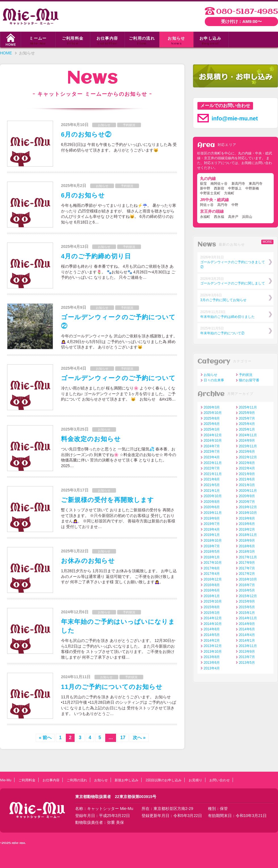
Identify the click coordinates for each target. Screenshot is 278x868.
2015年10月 (213, 601)
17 (123, 738)
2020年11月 (248, 491)
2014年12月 (213, 618)
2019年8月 (247, 518)
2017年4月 (212, 574)
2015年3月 (212, 613)
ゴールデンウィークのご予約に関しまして (233, 283)
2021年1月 (212, 491)
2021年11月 (213, 474)
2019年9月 (212, 518)
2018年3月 (247, 552)
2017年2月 (247, 574)
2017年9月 (247, 563)
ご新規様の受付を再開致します (108, 500)
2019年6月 (247, 524)
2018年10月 (213, 541)
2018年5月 (212, 552)
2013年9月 (247, 652)
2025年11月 (248, 407)
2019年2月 (247, 529)
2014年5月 (212, 635)
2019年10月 (248, 513)
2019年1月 (212, 535)
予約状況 (129, 125)
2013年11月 (248, 646)
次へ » (139, 738)
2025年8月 (212, 418)
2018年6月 (247, 546)
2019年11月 (213, 513)
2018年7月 (212, 546)
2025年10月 (213, 413)
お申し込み (210, 41)
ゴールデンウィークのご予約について (118, 378)
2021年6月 (247, 479)
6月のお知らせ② (86, 134)
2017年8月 (212, 568)
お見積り (195, 780)
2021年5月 (212, 485)
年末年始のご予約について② (222, 333)
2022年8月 (247, 463)
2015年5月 (247, 607)
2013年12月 (213, 646)
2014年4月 (247, 635)
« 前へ (45, 738)
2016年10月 (248, 579)
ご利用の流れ (142, 41)
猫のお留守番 (249, 380)
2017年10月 (213, 563)
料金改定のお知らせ (91, 439)
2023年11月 (248, 446)
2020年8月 (212, 502)
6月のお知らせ (83, 195)
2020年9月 (247, 496)
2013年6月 (212, 663)
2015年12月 (248, 596)
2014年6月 (247, 629)
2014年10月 (213, 624)
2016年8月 (212, 585)
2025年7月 (247, 418)
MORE (267, 242)
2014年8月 (212, 629)
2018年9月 (247, 541)
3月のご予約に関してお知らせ (223, 300)
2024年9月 (247, 441)
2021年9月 (247, 474)
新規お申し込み (127, 780)
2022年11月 (213, 463)
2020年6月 (212, 507)
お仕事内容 (107, 41)
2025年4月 (247, 424)
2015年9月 (247, 601)
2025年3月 (212, 429)
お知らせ (176, 41)
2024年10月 (213, 441)
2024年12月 (213, 435)
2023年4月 (212, 457)
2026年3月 (212, 407)
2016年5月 (247, 590)
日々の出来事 (214, 380)
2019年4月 (212, 529)
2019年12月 (248, 507)
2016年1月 (212, 596)
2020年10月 (213, 496)
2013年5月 (247, 663)
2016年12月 (213, 579)
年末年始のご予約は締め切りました (228, 317)
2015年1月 (247, 613)
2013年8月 (212, 657)
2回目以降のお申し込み (164, 780)
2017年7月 (247, 568)
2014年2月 (212, 641)
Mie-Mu (6, 780)
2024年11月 (248, 435)
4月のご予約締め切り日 (96, 256)
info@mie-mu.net (235, 118)
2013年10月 (213, 652)
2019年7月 (212, 524)
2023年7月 (212, 452)
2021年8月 (212, 479)
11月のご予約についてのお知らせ (112, 687)
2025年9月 (247, 413)
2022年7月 (212, 468)
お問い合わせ (220, 780)
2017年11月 (248, 557)
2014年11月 (248, 618)
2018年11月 (248, 535)
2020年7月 (247, 502)
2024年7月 (212, 446)
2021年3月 (247, 485)
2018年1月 (212, 557)
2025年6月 (212, 424)
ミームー (38, 41)
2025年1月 (247, 429)
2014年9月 (247, 624)
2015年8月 (212, 607)
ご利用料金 (73, 41)
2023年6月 (247, 452)
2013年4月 (212, 668)
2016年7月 (247, 585)
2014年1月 (247, 641)
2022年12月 (248, 457)
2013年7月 (247, 657)
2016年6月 (212, 590)
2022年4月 (247, 468)
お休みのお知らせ (88, 561)
